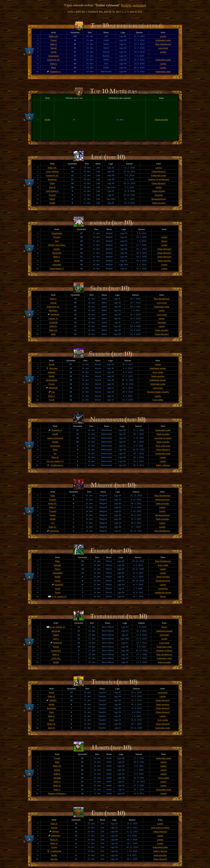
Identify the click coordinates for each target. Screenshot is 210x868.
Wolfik (47, 120)
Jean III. (51, 728)
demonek (56, 631)
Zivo (57, 241)
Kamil (57, 589)
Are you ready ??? (55, 461)
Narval (54, 48)
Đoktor (57, 770)
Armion (54, 828)
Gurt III (52, 187)
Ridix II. (53, 44)
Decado (57, 565)
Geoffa (55, 442)
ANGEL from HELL (57, 245)
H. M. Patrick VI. (59, 596)
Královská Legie (163, 40)
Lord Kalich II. (52, 191)
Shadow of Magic (164, 651)
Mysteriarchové (159, 199)
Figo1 (51, 720)
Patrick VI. (53, 319)
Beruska (53, 368)
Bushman (52, 179)
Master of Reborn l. (57, 793)
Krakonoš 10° (54, 60)
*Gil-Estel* (164, 635)
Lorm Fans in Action (160, 828)
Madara (56, 831)
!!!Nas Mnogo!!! (159, 171)
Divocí (164, 241)
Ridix (54, 68)
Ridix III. (53, 326)
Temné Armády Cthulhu (158, 392)
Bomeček (57, 253)
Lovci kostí (163, 48)
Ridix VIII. (54, 36)
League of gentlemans (159, 179)
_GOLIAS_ (56, 658)
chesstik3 (57, 265)
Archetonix (55, 446)
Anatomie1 (56, 651)
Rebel (56, 635)
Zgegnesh (54, 531)
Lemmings (163, 589)
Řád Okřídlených (163, 44)
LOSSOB (53, 322)
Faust (57, 569)
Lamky (163, 36)
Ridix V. (57, 257)
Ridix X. (57, 790)
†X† (53, 523)
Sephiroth (55, 314)
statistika (139, 5)
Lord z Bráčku (52, 171)
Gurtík (53, 52)
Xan (53, 392)
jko (55, 454)
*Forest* (52, 195)
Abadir (53, 515)
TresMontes (56, 851)
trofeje (127, 5)
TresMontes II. (57, 465)
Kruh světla (158, 372)
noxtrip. (57, 249)
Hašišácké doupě (158, 368)
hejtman (52, 372)
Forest (54, 40)
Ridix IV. (53, 527)
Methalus (53, 310)
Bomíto (54, 859)
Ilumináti (159, 195)
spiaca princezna (55, 438)
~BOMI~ (53, 700)
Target (57, 593)
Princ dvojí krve (163, 446)
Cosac (57, 581)
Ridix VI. (54, 840)
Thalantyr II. (55, 72)
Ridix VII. (53, 330)
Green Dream (159, 191)
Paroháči (162, 322)
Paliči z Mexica (163, 465)
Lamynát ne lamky (163, 438)
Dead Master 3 (57, 269)
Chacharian (54, 56)
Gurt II (56, 639)
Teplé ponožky (161, 120)
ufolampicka (52, 380)
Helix (53, 334)
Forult (52, 400)
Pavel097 (59, 585)
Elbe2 (52, 199)
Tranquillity (57, 573)
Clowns (53, 500)
